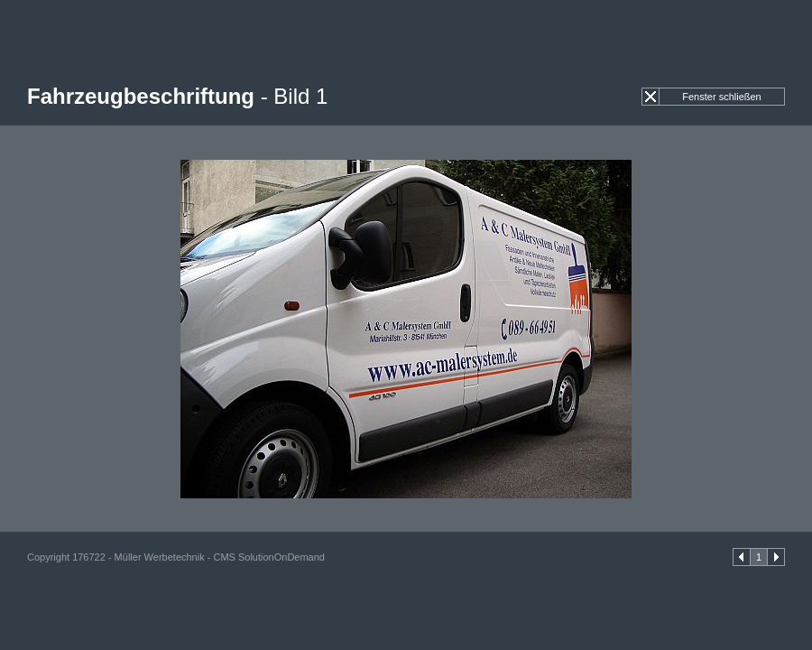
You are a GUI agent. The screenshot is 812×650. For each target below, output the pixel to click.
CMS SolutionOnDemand (269, 557)
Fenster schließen (721, 97)
